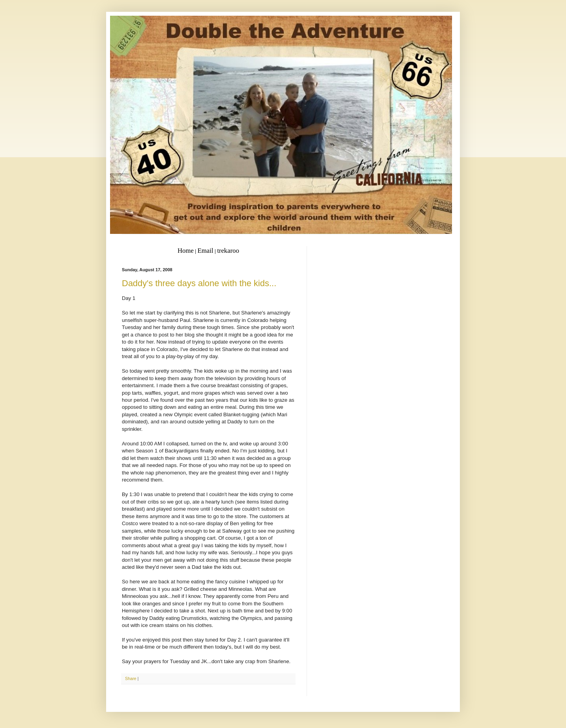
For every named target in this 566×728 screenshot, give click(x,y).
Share (131, 678)
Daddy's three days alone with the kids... (199, 283)
